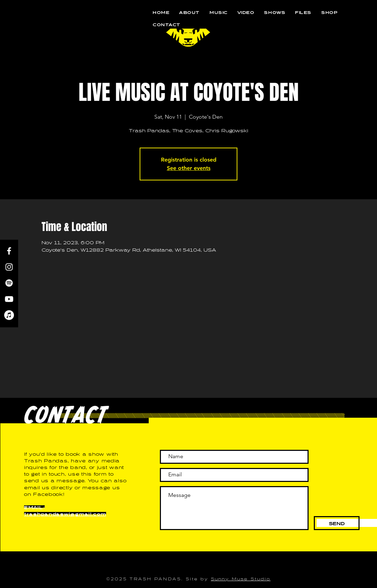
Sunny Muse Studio (241, 578)
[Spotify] (9, 283)
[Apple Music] (9, 315)
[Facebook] (9, 251)
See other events (189, 168)
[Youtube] (9, 299)
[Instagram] (9, 267)
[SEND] (337, 523)
